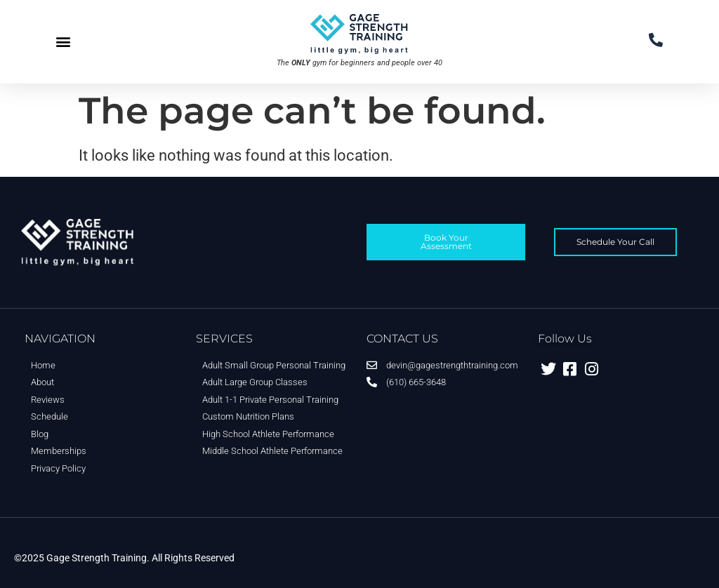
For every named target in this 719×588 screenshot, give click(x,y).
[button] (63, 42)
